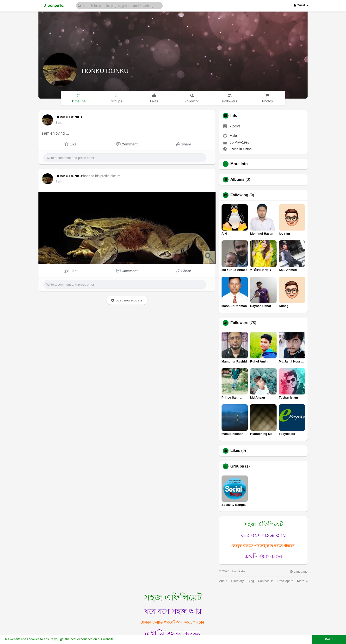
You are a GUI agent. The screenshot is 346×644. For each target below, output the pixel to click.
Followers (239, 323)
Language (299, 572)
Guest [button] (301, 5)
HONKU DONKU (105, 71)
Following (239, 195)
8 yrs (59, 123)
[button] (119, 5)
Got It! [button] (329, 639)
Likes (235, 451)
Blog (251, 581)
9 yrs (59, 181)
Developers (285, 581)
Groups (237, 466)
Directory (237, 581)
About (223, 581)
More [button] (302, 581)
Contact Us (266, 581)
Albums (238, 180)
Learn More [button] (124, 639)
